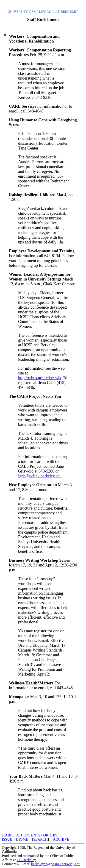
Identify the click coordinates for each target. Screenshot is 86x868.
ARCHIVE (61, 839)
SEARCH (40, 839)
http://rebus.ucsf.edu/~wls (40, 378)
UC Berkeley (26, 860)
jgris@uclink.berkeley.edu (40, 476)
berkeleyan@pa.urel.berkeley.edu (56, 864)
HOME (23, 839)
